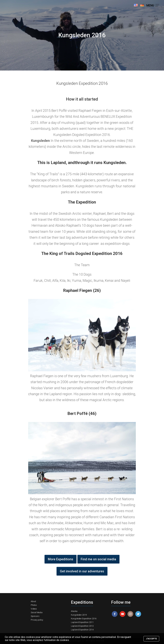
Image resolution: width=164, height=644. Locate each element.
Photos (34, 605)
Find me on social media (98, 559)
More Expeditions (61, 559)
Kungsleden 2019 (79, 615)
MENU (153, 5)
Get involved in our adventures (82, 571)
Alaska (74, 611)
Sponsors (35, 616)
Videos (34, 609)
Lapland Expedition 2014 (82, 630)
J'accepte (151, 639)
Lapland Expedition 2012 (82, 626)
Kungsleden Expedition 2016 (84, 619)
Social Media (37, 612)
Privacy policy (37, 620)
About (33, 601)
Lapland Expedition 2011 (82, 622)
